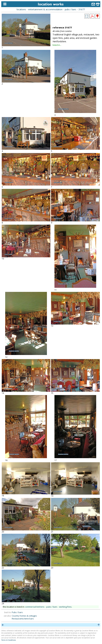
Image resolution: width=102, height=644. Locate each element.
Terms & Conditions (9, 640)
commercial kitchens (35, 607)
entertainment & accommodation (45, 9)
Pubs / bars (17, 612)
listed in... (57, 45)
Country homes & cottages (24, 616)
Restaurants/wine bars (23, 619)
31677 (82, 9)
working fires (65, 607)
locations (21, 9)
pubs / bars (70, 9)
